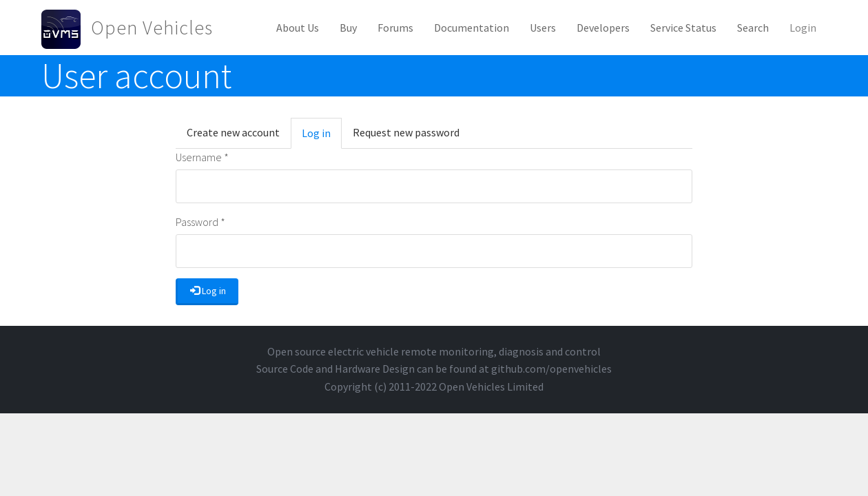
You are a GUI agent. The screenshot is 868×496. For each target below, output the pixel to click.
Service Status (683, 28)
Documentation (472, 28)
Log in (322, 137)
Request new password (406, 132)
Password (200, 222)
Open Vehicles (152, 28)
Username (202, 157)
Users (543, 28)
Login (803, 28)
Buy (348, 28)
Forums (395, 28)
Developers (603, 28)
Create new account (233, 132)
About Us (298, 28)
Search (753, 28)
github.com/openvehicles (551, 369)
